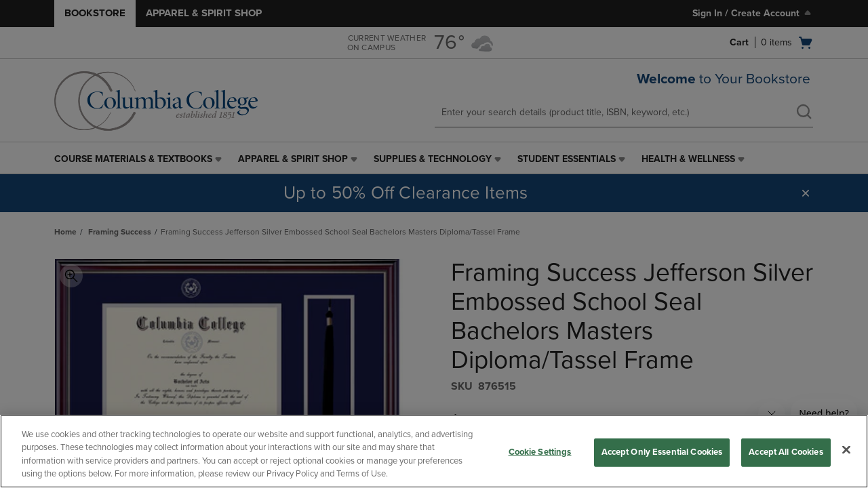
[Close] (846, 449)
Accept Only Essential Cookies (662, 452)
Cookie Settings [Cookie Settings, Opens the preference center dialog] (540, 452)
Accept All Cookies (786, 452)
